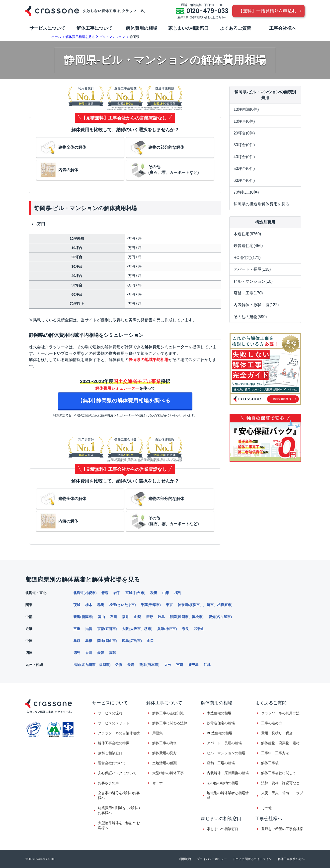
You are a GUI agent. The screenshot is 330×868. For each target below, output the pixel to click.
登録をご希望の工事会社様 (282, 829)
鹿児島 (193, 665)
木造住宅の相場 (219, 713)
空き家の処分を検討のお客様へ (119, 796)
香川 (89, 653)
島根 (89, 641)
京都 (101, 629)
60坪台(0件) (244, 181)
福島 (178, 593)
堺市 (148, 629)
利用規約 (185, 859)
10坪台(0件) (244, 121)
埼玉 (113, 605)
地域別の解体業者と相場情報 (228, 796)
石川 (113, 617)
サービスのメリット (114, 723)
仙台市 (139, 593)
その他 (266, 808)
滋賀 (89, 629)
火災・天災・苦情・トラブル (282, 796)
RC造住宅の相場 (220, 733)
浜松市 (197, 617)
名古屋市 (224, 617)
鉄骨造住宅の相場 (221, 723)
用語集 (158, 733)
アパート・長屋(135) (252, 269)
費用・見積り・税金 (277, 733)
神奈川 (183, 605)
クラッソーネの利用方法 (280, 713)
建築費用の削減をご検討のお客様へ (119, 810)
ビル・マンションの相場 (226, 753)
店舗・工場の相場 (221, 763)
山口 (150, 641)
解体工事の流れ (165, 743)
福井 (125, 617)
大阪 (125, 629)
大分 (168, 665)
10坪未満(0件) (246, 109)
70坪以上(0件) (246, 192)
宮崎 (180, 665)
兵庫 (161, 629)
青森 (105, 593)
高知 (113, 653)
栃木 (89, 605)
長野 (149, 617)
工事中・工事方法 (275, 753)
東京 (169, 605)
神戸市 (170, 629)
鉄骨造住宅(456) (248, 246)
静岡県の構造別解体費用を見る (261, 204)
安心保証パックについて (117, 773)
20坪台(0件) (244, 133)
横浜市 (194, 605)
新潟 (77, 617)
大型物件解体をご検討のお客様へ (119, 825)
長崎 (131, 665)
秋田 (154, 593)
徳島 (77, 653)
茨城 (77, 605)
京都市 (111, 629)
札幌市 (90, 593)
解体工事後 (270, 763)
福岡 (77, 665)
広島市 (135, 641)
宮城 (129, 593)
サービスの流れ (110, 713)
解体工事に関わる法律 (170, 723)
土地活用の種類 (165, 763)
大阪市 (135, 629)
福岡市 (104, 665)
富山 (101, 617)
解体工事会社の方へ (291, 859)
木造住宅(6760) (247, 234)
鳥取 (77, 641)
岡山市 (111, 641)
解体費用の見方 (165, 753)
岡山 (101, 641)
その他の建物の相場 (223, 783)
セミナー (159, 783)
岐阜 (161, 617)
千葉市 (154, 605)
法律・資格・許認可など (280, 783)
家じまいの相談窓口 (223, 829)
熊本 (143, 665)
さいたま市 (126, 605)
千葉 (144, 605)
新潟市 (87, 617)
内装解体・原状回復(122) (256, 305)
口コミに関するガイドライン (252, 859)
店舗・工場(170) (248, 293)
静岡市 (183, 617)
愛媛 (101, 653)
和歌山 (199, 629)
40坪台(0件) (244, 157)
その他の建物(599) (250, 317)
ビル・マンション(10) (253, 281)
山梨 (137, 617)
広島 (125, 641)
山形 (166, 593)
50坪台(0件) (244, 169)
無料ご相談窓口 (110, 753)
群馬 (101, 605)
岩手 (117, 593)
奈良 (185, 629)
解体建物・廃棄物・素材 (280, 743)
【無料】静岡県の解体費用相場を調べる (125, 401)
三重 (77, 629)
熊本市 (153, 665)
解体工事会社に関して (279, 773)
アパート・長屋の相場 (224, 743)
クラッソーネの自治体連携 (119, 733)
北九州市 (88, 665)
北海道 (79, 593)
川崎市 (208, 605)
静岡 (173, 617)
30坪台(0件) (244, 145)
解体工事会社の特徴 (114, 743)
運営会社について (112, 763)
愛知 (212, 617)
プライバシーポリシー (212, 859)
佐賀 (119, 665)
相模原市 (224, 605)
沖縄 (207, 665)
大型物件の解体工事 (168, 773)
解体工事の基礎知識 (168, 713)
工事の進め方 (272, 723)
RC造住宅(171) (247, 258)
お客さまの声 (108, 783)
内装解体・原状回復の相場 (228, 773)
